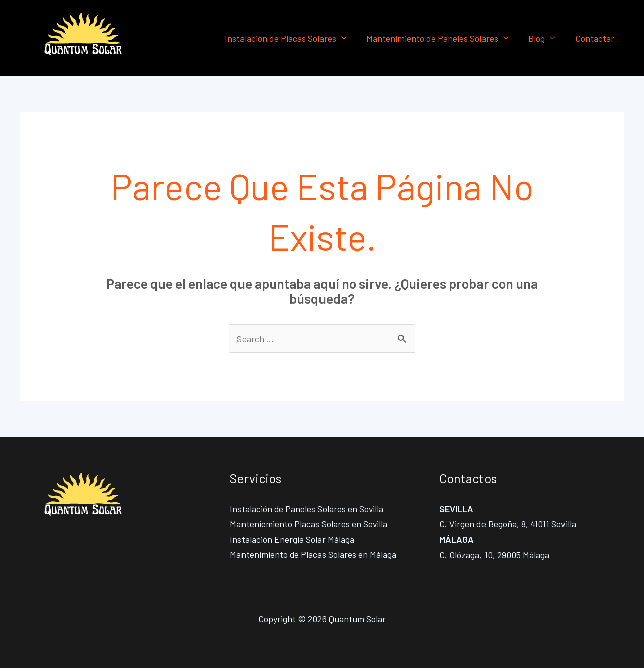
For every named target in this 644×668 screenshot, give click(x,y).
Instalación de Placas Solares (286, 38)
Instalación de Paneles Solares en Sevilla (307, 509)
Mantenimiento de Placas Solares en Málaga (313, 555)
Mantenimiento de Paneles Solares (436, 38)
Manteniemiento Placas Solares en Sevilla (309, 524)
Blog (539, 38)
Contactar (595, 38)
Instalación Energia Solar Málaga (292, 539)
